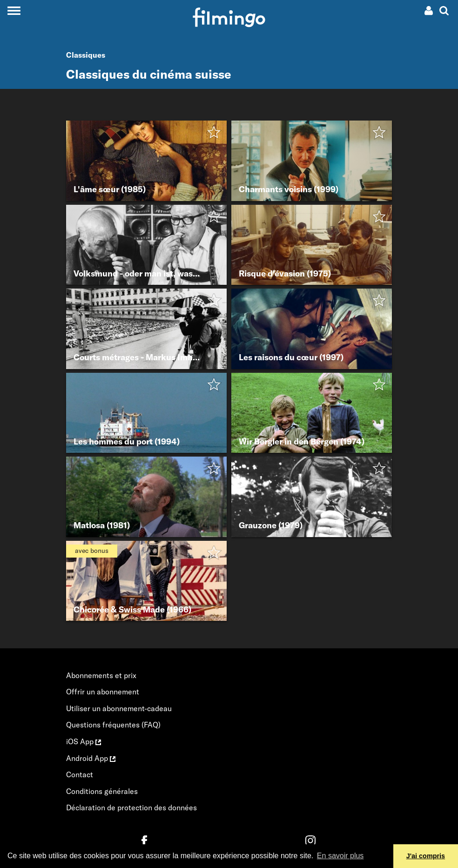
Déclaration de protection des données (131, 807)
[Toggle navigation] (14, 10)
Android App (91, 758)
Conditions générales (102, 791)
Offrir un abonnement (103, 692)
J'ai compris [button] (426, 856)
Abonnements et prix (101, 675)
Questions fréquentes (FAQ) (113, 725)
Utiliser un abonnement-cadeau (119, 708)
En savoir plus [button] (340, 856)
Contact (80, 774)
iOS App (84, 741)
